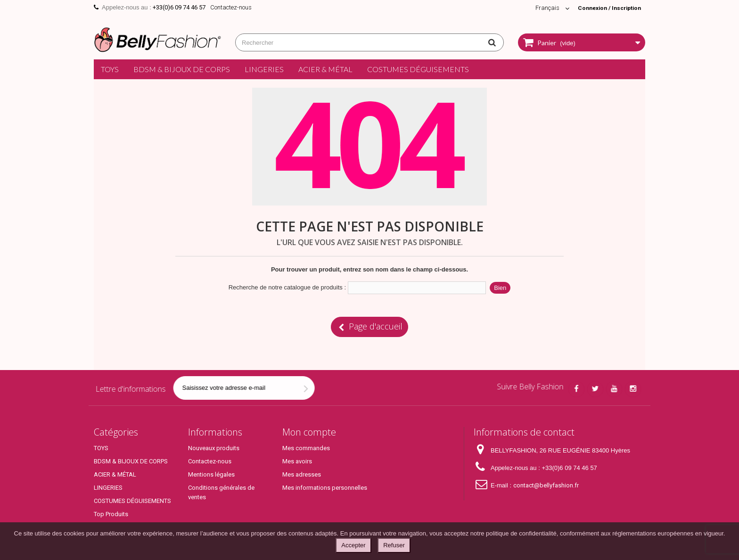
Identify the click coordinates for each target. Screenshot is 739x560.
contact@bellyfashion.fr (546, 485)
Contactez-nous (231, 7)
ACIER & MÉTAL (325, 69)
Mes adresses (302, 474)
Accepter (353, 545)
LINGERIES (264, 69)
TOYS (110, 69)
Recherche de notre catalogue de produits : (287, 287)
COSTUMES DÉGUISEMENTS (418, 69)
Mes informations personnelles (325, 488)
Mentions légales (211, 474)
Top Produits (111, 514)
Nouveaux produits (214, 448)
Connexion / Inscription (606, 8)
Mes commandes (306, 448)
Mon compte (309, 432)
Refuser (394, 545)
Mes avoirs (297, 461)
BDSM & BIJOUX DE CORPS (182, 69)
